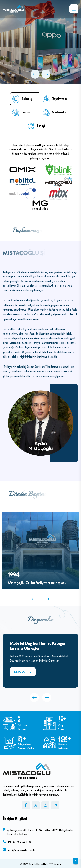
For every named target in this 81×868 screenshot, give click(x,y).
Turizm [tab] (21, 113)
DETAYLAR (20, 672)
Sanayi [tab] (36, 126)
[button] (35, 74)
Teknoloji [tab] (23, 99)
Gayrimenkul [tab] (55, 99)
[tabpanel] (40, 177)
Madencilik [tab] (54, 113)
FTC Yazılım (55, 864)
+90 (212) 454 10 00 (20, 842)
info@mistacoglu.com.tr (21, 850)
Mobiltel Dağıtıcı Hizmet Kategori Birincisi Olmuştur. (38, 646)
